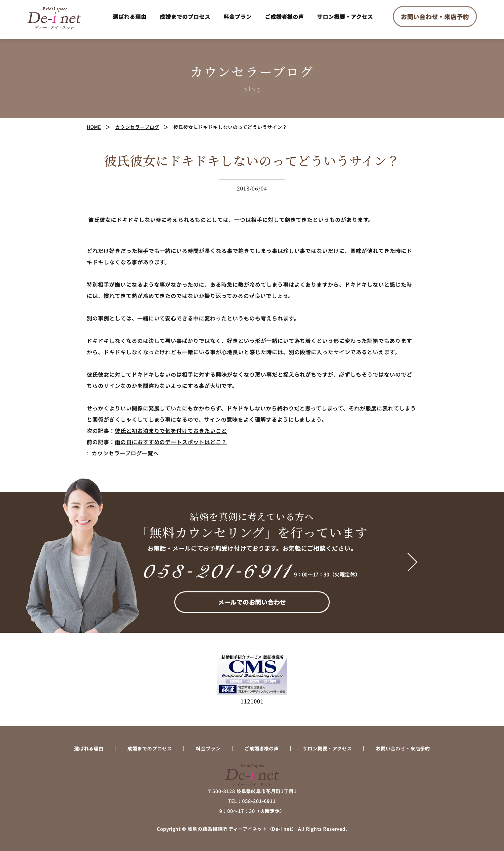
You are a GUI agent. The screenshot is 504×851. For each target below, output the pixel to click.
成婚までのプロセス (185, 17)
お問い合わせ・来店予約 (435, 17)
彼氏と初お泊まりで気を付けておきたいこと (171, 431)
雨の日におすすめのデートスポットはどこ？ (171, 442)
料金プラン (238, 17)
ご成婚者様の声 (285, 17)
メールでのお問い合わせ (252, 602)
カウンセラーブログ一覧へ (125, 453)
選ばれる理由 (130, 17)
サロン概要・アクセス (345, 17)
